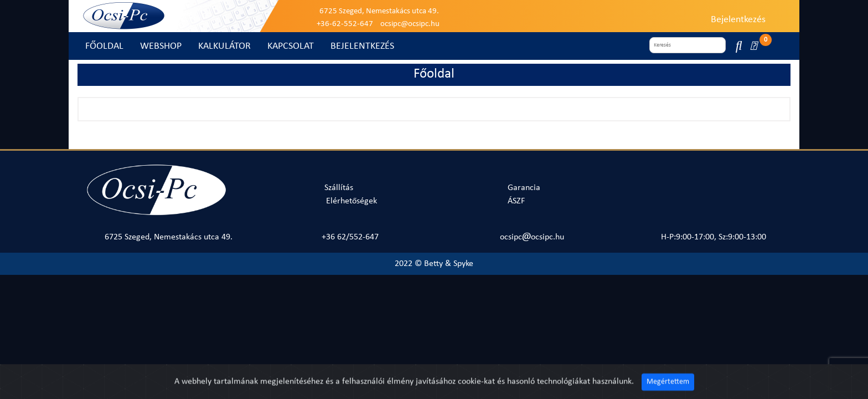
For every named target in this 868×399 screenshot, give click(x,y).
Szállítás (339, 188)
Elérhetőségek (352, 201)
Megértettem (668, 390)
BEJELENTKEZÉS (362, 46)
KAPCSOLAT (291, 46)
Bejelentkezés (738, 20)
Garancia (524, 188)
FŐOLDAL (104, 46)
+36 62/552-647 (350, 237)
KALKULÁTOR (224, 46)
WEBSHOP (161, 46)
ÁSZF (516, 201)
